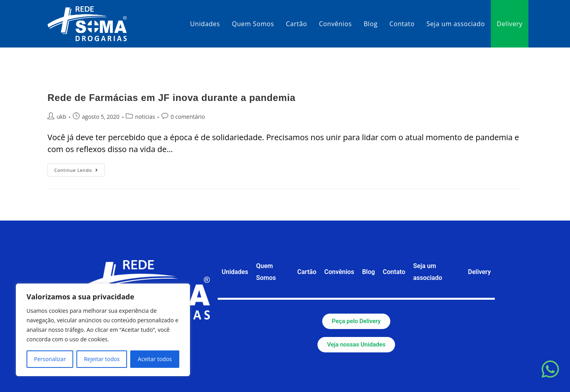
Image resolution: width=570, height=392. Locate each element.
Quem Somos (266, 272)
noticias (145, 117)
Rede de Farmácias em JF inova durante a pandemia (171, 98)
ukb (62, 117)
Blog (369, 272)
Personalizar (50, 359)
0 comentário (188, 117)
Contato (394, 272)
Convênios (339, 272)
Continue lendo (80, 168)
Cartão (307, 272)
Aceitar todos (155, 359)
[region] (103, 330)
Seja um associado (428, 272)
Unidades (235, 272)
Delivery (479, 272)
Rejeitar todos (102, 359)
